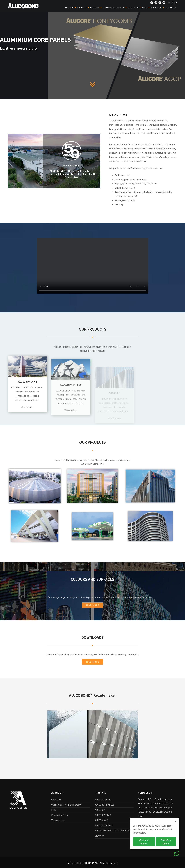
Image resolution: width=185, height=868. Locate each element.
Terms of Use (58, 820)
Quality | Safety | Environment (66, 805)
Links (54, 810)
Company (56, 799)
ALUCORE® (100, 810)
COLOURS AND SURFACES (114, 8)
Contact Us (171, 8)
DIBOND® (99, 836)
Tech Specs (133, 8)
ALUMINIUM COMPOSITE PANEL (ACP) (114, 831)
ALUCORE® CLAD (103, 815)
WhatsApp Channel (144, 842)
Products (82, 8)
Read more (92, 662)
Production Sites (60, 815)
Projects (95, 8)
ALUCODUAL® (101, 820)
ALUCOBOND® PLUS (104, 805)
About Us (70, 8)
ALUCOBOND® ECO (104, 825)
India (173, 3)
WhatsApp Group (166, 842)
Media (145, 8)
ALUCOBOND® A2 (103, 799)
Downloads (156, 8)
